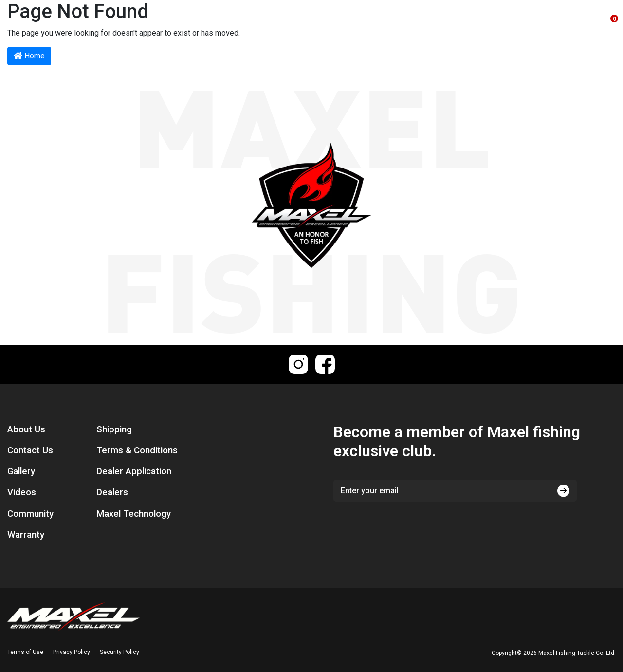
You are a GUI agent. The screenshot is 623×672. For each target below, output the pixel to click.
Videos (22, 492)
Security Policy (119, 652)
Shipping (114, 429)
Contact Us (30, 450)
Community (30, 514)
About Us (26, 429)
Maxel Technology (134, 514)
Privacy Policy (72, 652)
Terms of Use (25, 652)
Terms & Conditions (137, 450)
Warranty (26, 535)
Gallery (21, 471)
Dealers (112, 492)
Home (29, 56)
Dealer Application (134, 471)
